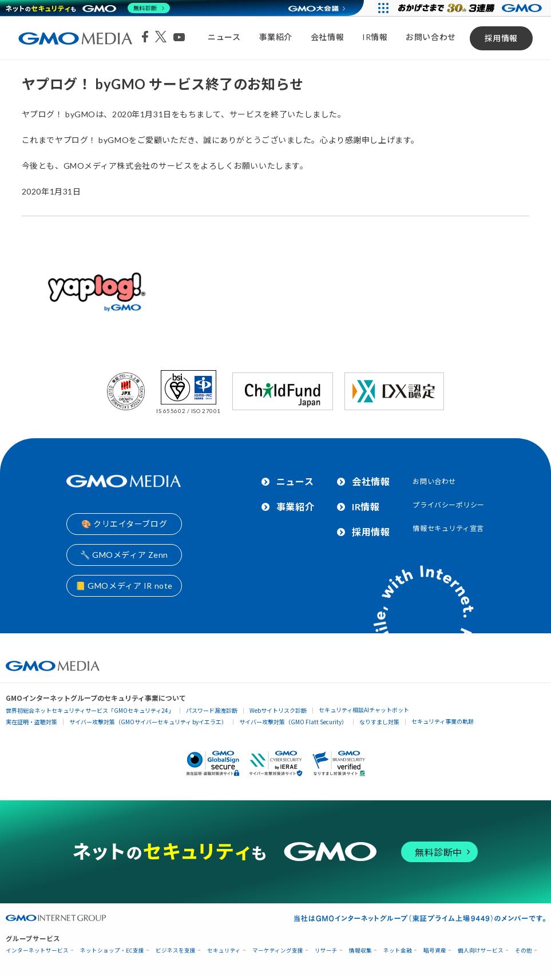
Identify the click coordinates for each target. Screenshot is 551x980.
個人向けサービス (481, 951)
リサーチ (326, 951)
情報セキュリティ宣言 (448, 528)
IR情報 (375, 37)
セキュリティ (224, 951)
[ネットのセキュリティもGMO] (88, 8)
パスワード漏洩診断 (212, 710)
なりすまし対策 (379, 722)
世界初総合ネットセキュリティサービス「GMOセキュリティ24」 (90, 710)
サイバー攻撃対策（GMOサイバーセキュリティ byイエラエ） (148, 722)
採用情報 (501, 38)
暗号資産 (435, 951)
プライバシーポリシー (449, 505)
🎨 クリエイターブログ (124, 524)
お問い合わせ (431, 37)
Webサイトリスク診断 (278, 710)
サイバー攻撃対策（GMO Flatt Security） (293, 722)
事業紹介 (276, 37)
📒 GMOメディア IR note (124, 586)
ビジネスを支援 (176, 951)
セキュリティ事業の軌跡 (443, 721)
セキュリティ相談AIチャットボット (364, 710)
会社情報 (327, 37)
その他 (524, 951)
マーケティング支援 (278, 951)
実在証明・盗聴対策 (31, 722)
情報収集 (360, 951)
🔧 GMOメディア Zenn (124, 555)
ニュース (224, 37)
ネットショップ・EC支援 (112, 951)
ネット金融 (398, 951)
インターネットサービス (37, 951)
